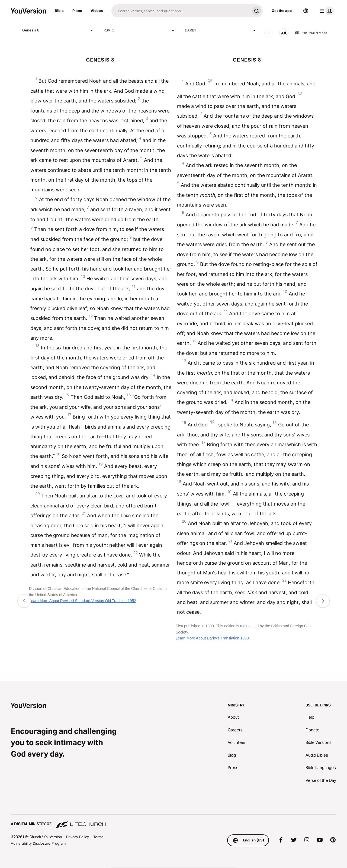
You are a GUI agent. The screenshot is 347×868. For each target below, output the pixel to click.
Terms (98, 837)
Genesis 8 (59, 30)
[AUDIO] (268, 33)
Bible (59, 11)
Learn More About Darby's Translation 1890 (212, 638)
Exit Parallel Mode (311, 33)
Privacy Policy (78, 837)
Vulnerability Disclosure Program (38, 843)
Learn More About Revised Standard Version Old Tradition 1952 (83, 601)
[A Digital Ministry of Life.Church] (173, 821)
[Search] (181, 11)
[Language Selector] (306, 11)
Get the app (282, 11)
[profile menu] (326, 11)
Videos (97, 11)
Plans (77, 11)
